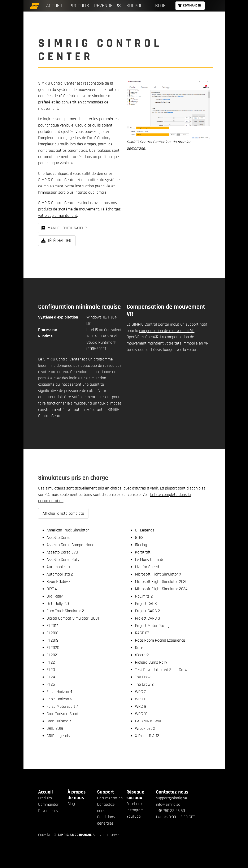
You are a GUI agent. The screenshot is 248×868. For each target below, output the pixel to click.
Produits (79, 6)
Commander (48, 804)
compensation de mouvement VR (167, 331)
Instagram (135, 810)
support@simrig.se (171, 798)
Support (136, 6)
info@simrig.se (168, 804)
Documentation (110, 798)
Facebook (134, 804)
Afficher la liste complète (63, 513)
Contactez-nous (172, 792)
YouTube (134, 816)
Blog (160, 6)
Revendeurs (107, 6)
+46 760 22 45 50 (170, 811)
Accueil (55, 6)
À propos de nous (77, 795)
